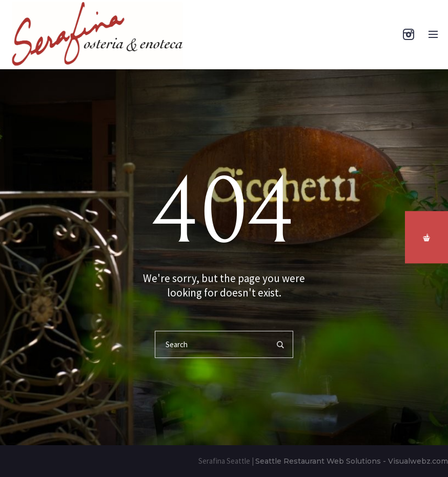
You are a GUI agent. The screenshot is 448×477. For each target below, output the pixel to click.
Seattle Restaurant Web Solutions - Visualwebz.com (352, 461)
